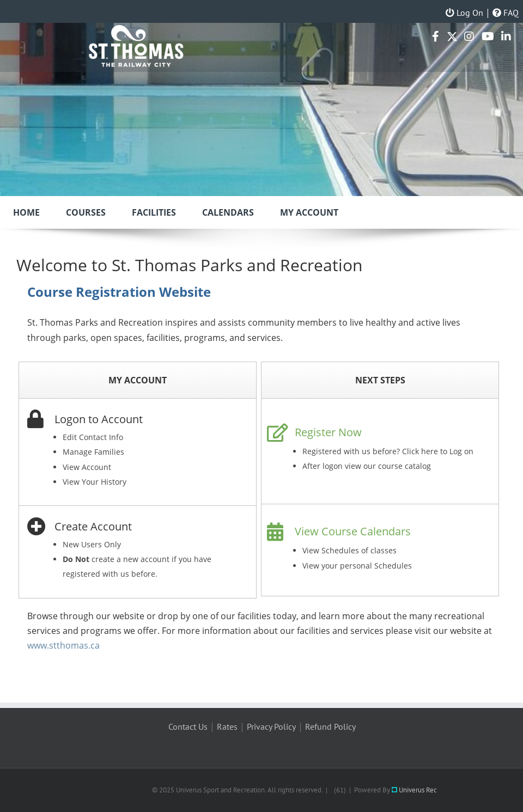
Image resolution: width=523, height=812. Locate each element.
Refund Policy (330, 726)
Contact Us (188, 726)
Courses (86, 212)
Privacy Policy (271, 726)
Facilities (154, 212)
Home (26, 212)
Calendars (228, 212)
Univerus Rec (414, 790)
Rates (227, 726)
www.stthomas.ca (63, 645)
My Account (309, 212)
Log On (464, 13)
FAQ (506, 13)
